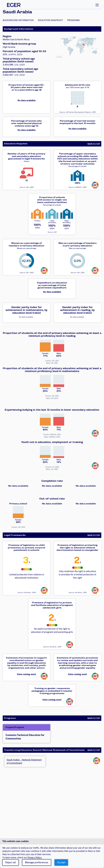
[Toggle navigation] (97, 5)
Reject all (11, 862)
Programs (73, 20)
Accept (61, 862)
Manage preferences (37, 862)
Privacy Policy (35, 858)
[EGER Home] (14, 5)
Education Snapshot (50, 20)
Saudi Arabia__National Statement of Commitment (24, 761)
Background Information (18, 20)
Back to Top (94, 144)
